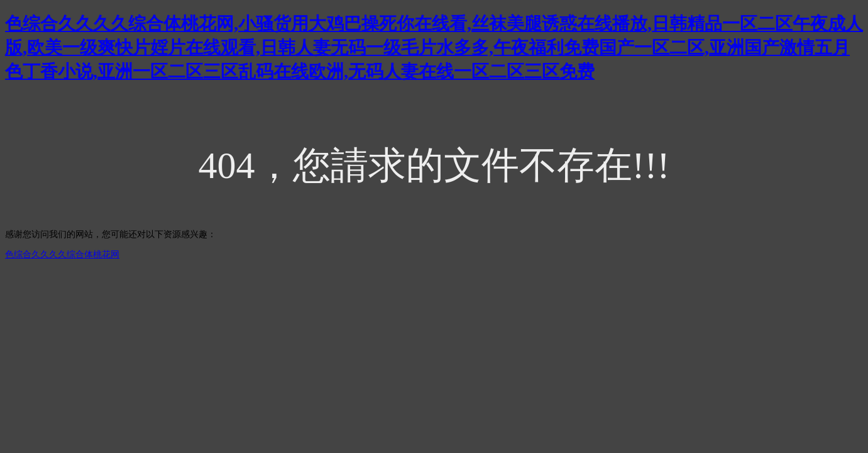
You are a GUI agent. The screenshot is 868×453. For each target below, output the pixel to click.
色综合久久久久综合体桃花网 (62, 254)
